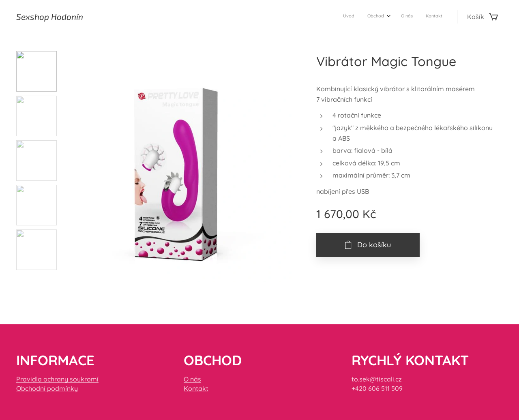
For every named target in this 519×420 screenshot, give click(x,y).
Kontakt (196, 388)
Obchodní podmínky (47, 388)
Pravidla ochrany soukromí (57, 379)
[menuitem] (402, 17)
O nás (192, 379)
